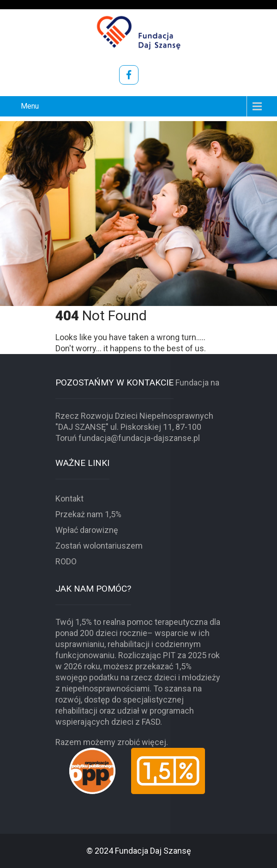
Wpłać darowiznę (87, 530)
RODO (66, 561)
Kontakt (69, 498)
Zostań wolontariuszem (99, 546)
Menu (30, 106)
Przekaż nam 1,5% (88, 514)
